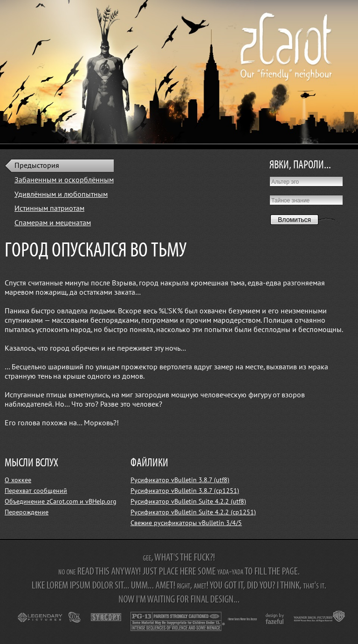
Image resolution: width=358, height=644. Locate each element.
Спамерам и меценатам (53, 223)
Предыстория (37, 166)
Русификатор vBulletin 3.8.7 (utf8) (180, 480)
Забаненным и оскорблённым (64, 180)
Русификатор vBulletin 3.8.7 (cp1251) (185, 491)
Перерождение (27, 512)
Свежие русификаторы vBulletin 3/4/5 (186, 523)
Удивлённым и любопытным (61, 194)
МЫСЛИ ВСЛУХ (31, 463)
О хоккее (18, 480)
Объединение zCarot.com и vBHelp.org (61, 502)
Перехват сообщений (36, 491)
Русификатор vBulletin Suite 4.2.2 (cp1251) (193, 512)
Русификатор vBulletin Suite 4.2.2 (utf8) (188, 502)
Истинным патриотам (49, 208)
